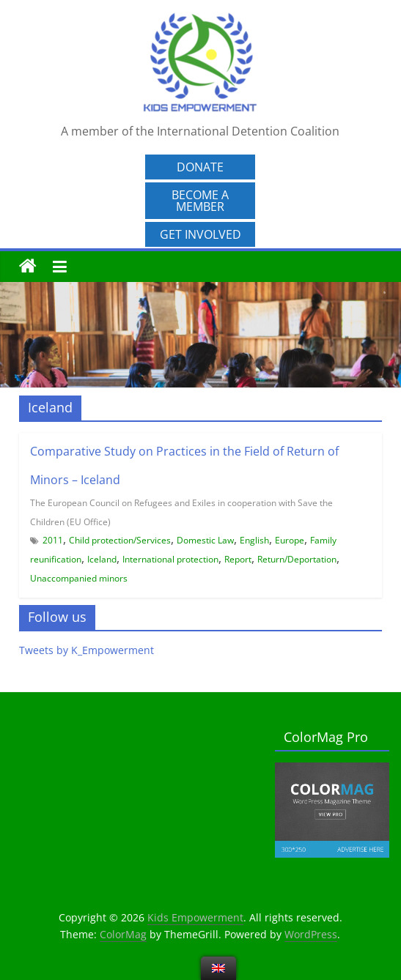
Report (238, 559)
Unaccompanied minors (79, 578)
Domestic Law (205, 540)
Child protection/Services (120, 540)
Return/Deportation (297, 559)
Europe (290, 540)
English (254, 540)
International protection (170, 559)
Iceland (102, 559)
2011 (53, 540)
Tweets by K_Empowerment (87, 650)
